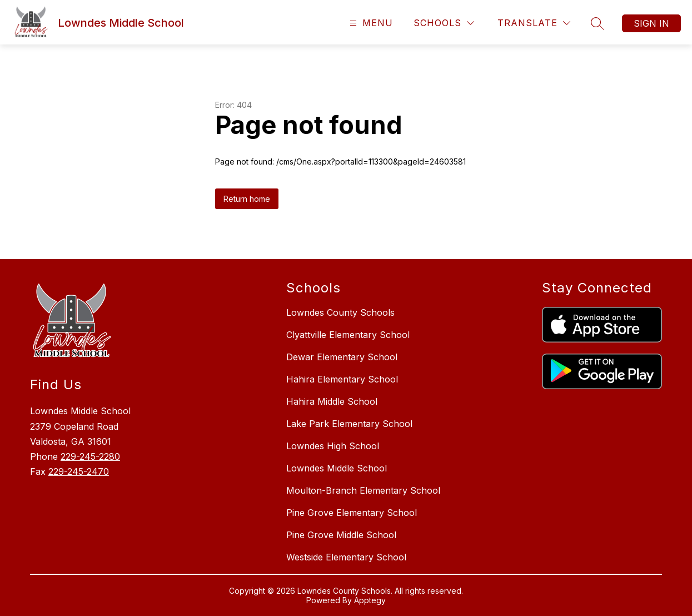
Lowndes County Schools (340, 312)
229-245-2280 (90, 456)
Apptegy (370, 600)
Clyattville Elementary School (348, 335)
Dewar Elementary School (342, 357)
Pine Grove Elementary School (352, 513)
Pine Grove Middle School (341, 535)
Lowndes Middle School (337, 468)
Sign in (651, 23)
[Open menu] (370, 23)
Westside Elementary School (346, 557)
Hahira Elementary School (342, 379)
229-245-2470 (79, 471)
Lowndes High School (333, 446)
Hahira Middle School (332, 401)
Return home (247, 199)
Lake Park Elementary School (349, 424)
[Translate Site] (534, 23)
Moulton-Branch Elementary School (363, 490)
